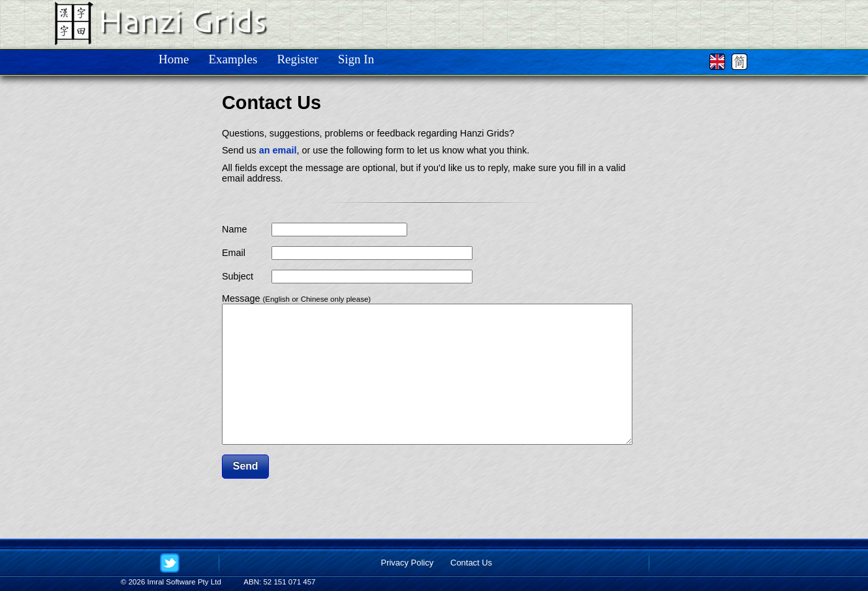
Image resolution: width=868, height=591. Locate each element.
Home (174, 59)
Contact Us (471, 563)
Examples (233, 59)
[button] (245, 494)
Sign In (356, 59)
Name (234, 229)
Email (234, 253)
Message (296, 298)
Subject (238, 276)
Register (297, 59)
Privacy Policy (408, 563)
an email (278, 150)
